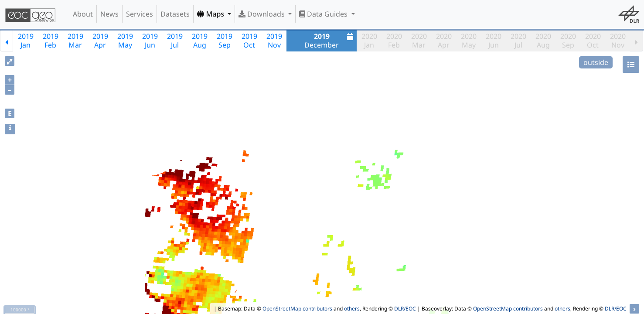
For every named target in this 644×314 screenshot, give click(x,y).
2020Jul (518, 41)
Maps (211, 14)
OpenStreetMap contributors (297, 309)
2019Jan (26, 41)
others (352, 309)
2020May (469, 41)
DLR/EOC (405, 309)
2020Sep (568, 41)
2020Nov (618, 41)
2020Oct (593, 41)
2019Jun (150, 41)
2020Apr (444, 41)
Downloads (262, 14)
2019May (125, 41)
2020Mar (419, 41)
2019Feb (51, 41)
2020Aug (543, 41)
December (330, 41)
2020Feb (394, 41)
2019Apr (100, 41)
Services (140, 14)
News (109, 14)
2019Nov (274, 41)
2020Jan (369, 41)
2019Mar (75, 41)
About (83, 14)
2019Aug (200, 41)
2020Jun (494, 41)
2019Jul (175, 41)
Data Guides (324, 14)
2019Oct (249, 41)
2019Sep (225, 41)
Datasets (175, 14)
